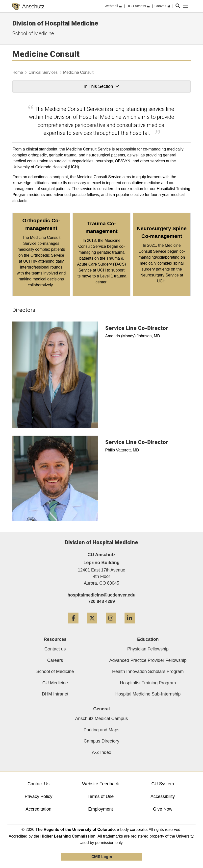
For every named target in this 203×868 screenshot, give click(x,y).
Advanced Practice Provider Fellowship (148, 660)
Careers (55, 660)
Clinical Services (43, 72)
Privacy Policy (38, 796)
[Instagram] (111, 625)
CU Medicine (55, 683)
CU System (163, 784)
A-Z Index (101, 752)
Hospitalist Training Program (148, 683)
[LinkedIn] (130, 625)
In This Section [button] (101, 86)
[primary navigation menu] (186, 6)
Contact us (55, 649)
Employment (101, 809)
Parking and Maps (101, 730)
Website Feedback (101, 784)
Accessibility (163, 796)
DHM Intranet (55, 694)
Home (18, 72)
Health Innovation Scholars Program (148, 671)
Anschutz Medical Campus (101, 719)
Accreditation (38, 809)
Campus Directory (101, 741)
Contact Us (38, 784)
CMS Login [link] (102, 857)
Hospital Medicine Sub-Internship (148, 694)
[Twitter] (92, 625)
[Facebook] (73, 625)
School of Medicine (33, 33)
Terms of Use (101, 796)
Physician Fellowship (148, 649)
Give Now (163, 809)
